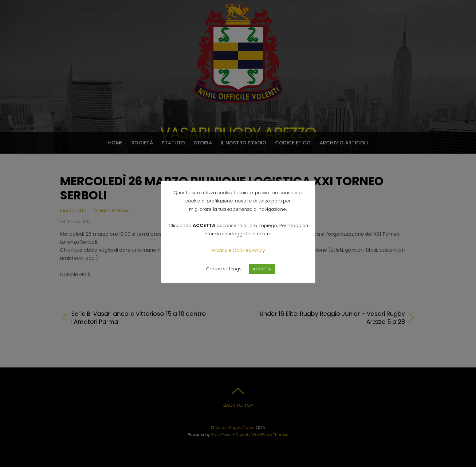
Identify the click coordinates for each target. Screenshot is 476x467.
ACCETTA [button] (262, 269)
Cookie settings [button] (224, 269)
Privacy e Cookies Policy (238, 250)
